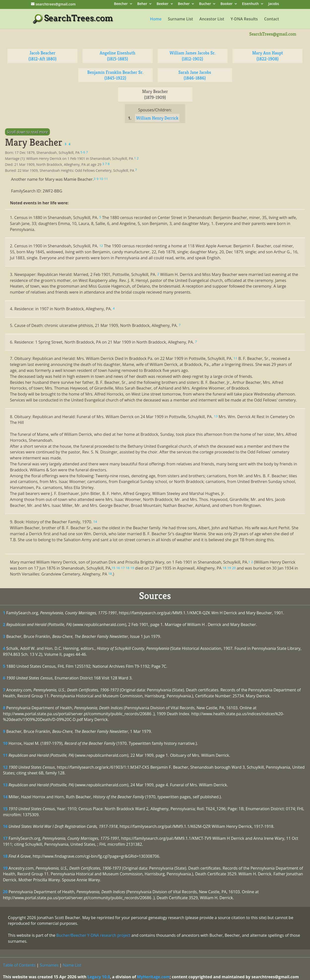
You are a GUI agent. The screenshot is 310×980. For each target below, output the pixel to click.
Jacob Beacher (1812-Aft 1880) (43, 56)
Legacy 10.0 (99, 977)
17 (5, 838)
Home (156, 19)
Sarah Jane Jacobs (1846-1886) (195, 75)
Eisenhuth (250, 4)
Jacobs (274, 4)
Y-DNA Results (244, 19)
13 (5, 785)
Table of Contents (19, 965)
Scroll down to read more (27, 132)
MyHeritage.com (153, 977)
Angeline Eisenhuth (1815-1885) (118, 56)
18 (5, 856)
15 (5, 809)
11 (5, 755)
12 (5, 767)
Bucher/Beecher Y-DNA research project (93, 935)
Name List (72, 965)
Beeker (163, 4)
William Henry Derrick (157, 118)
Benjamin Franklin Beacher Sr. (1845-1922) (115, 75)
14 (5, 797)
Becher (184, 4)
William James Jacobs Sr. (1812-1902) (192, 56)
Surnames (49, 965)
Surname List (180, 19)
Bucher (205, 4)
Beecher (121, 4)
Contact (272, 19)
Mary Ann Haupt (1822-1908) (268, 56)
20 (5, 892)
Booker (226, 4)
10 (5, 743)
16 (5, 826)
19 (5, 868)
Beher (142, 4)
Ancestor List (212, 19)
